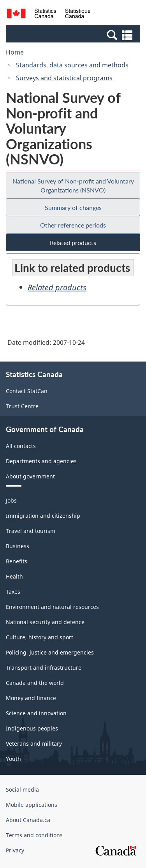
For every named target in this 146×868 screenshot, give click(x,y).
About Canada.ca (28, 820)
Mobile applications (32, 805)
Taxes (13, 592)
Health (14, 576)
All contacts (21, 446)
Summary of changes (73, 207)
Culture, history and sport (40, 637)
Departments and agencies (41, 461)
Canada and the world (35, 683)
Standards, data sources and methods (72, 65)
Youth (13, 759)
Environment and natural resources (52, 607)
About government (30, 476)
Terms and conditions (34, 835)
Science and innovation (36, 713)
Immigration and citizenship (43, 516)
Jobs (11, 500)
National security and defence (45, 622)
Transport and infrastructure (44, 668)
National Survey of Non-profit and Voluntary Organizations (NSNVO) (73, 185)
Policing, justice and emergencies (50, 652)
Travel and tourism (31, 531)
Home (15, 52)
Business (18, 546)
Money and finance (31, 698)
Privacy (15, 850)
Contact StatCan (27, 391)
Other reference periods (73, 225)
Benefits (17, 561)
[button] (74, 35)
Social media (22, 789)
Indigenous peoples (32, 728)
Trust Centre (22, 406)
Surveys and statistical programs (64, 78)
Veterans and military (34, 744)
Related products (73, 243)
